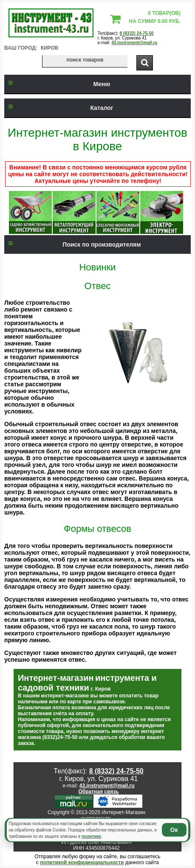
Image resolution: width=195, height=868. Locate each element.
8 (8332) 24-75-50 (137, 33)
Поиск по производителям (73, 244)
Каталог (59, 108)
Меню (57, 84)
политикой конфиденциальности (82, 862)
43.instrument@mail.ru (134, 43)
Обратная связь (98, 792)
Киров (50, 48)
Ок (174, 830)
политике (91, 836)
